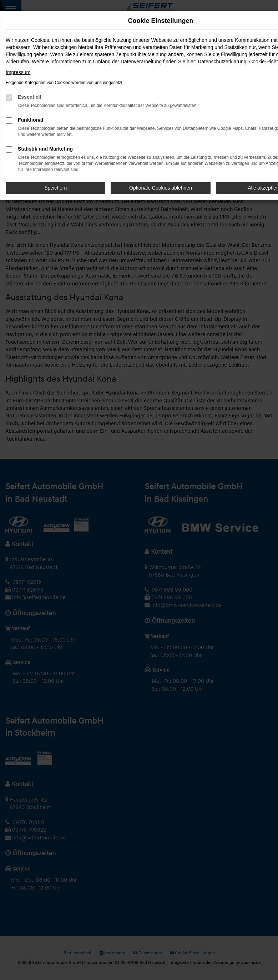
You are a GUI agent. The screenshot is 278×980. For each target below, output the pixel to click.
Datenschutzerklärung (222, 62)
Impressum (18, 72)
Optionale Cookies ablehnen (161, 188)
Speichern (55, 188)
